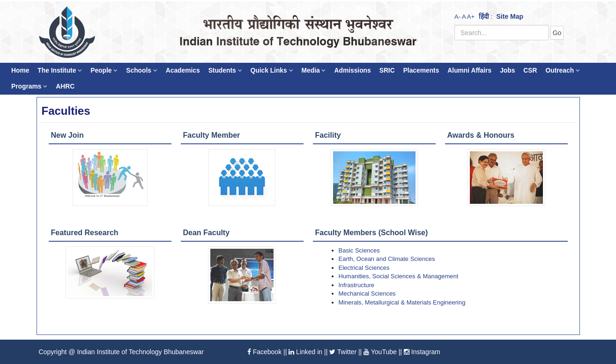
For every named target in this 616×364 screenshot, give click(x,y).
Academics (183, 71)
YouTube (380, 352)
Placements (421, 71)
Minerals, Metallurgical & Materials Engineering (402, 302)
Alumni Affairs (469, 71)
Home (20, 71)
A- (457, 17)
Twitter (343, 352)
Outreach (562, 71)
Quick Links (272, 71)
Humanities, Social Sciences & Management (399, 276)
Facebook (264, 352)
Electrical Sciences (364, 268)
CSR (530, 71)
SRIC (387, 71)
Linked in (305, 352)
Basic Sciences (359, 250)
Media (314, 71)
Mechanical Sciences (367, 293)
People (104, 71)
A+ (471, 17)
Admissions (352, 71)
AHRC (65, 86)
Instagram (422, 352)
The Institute (60, 71)
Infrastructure (357, 285)
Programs (29, 86)
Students (225, 71)
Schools (142, 71)
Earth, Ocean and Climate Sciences (387, 259)
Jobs (507, 71)
